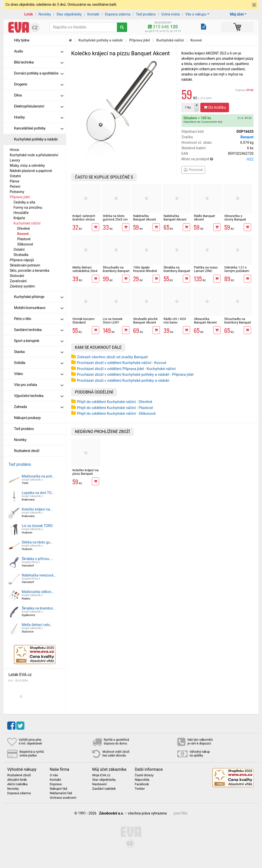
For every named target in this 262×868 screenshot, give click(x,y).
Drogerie (39, 84)
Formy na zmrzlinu (28, 207)
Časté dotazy (144, 775)
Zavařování (18, 281)
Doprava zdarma (118, 14)
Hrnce (14, 150)
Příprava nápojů (22, 260)
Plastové (24, 239)
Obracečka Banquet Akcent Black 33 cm (205, 322)
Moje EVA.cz (101, 775)
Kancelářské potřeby (39, 128)
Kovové (23, 234)
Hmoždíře (21, 213)
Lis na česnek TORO (37, 526)
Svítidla (39, 363)
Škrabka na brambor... (39, 608)
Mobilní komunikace (39, 308)
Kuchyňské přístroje (39, 297)
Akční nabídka (17, 784)
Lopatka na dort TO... (38, 493)
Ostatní (15, 176)
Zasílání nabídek (104, 789)
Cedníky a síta (24, 202)
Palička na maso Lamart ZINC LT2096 (206, 271)
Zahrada (39, 407)
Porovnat (193, 170)
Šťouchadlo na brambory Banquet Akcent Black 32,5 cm (238, 324)
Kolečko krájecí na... (37, 509)
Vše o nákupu (196, 14)
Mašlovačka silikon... (38, 592)
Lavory (15, 160)
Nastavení (99, 784)
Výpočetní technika (39, 396)
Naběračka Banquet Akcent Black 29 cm (144, 219)
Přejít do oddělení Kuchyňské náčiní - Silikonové (116, 413)
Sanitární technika (39, 330)
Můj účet (237, 14)
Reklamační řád (61, 793)
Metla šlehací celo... (37, 625)
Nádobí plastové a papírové (31, 171)
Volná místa (171, 14)
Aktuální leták (17, 780)
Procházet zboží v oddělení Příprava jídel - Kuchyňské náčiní (126, 369)
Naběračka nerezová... (39, 575)
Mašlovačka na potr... (38, 476)
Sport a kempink (39, 341)
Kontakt (93, 14)
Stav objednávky (69, 14)
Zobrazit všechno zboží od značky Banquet (112, 357)
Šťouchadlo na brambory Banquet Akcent (116, 271)
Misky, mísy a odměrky (27, 165)
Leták (29, 14)
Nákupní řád (58, 789)
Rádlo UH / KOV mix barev (175, 321)
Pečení (15, 186)
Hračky (39, 117)
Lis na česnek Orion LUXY (113, 321)
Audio (39, 51)
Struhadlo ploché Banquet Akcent (145, 321)
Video (39, 374)
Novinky (45, 14)
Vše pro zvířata (39, 385)
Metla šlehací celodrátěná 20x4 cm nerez (85, 271)
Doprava (245, 90)
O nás (54, 775)
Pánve (14, 181)
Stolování (17, 276)
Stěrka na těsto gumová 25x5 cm (115, 218)
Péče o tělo (39, 319)
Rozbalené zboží (27, 451)
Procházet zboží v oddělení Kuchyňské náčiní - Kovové (122, 363)
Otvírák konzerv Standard (84, 321)
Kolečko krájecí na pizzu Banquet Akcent (86, 474)
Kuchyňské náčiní (27, 223)
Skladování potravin (25, 265)
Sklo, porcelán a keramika (29, 270)
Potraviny (17, 192)
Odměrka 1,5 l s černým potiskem (237, 269)
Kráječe (19, 218)
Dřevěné (23, 228)
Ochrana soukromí (63, 798)
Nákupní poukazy (27, 418)
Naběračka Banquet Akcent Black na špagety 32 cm (176, 221)
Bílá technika (39, 62)
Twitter (140, 789)
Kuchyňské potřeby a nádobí (39, 139)
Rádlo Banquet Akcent (204, 218)
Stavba (39, 352)
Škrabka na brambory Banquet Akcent (177, 271)
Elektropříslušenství (39, 106)
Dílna (39, 95)
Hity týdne (22, 40)
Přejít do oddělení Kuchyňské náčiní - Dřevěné (115, 402)
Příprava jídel (20, 197)
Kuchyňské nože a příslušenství (34, 155)
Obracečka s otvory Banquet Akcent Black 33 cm (236, 221)
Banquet (247, 137)
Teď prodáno (146, 14)
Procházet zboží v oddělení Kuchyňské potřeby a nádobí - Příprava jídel (135, 374)
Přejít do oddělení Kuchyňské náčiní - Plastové (115, 408)
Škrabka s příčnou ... (37, 559)
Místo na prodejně (217, 159)
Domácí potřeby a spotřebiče (39, 73)
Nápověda (142, 780)
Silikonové (25, 244)
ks (188, 107)
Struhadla (21, 255)
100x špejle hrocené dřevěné (145, 269)
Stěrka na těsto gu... (37, 542)
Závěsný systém (22, 286)
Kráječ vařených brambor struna (84, 218)
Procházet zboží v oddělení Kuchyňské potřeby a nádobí (123, 380)
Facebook (142, 784)
